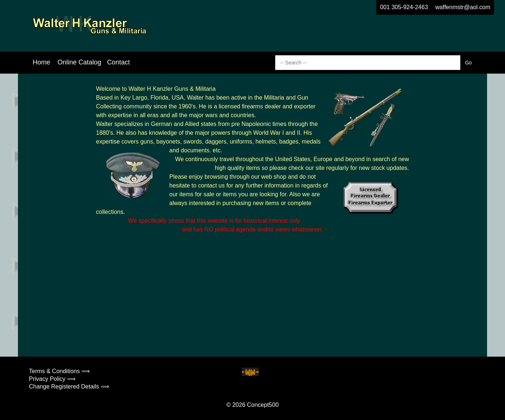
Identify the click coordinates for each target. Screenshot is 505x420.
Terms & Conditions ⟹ (59, 371)
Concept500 (263, 405)
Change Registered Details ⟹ (69, 386)
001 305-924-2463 (404, 7)
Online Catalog (79, 62)
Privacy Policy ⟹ (52, 379)
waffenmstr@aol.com (463, 7)
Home (41, 62)
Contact (118, 62)
